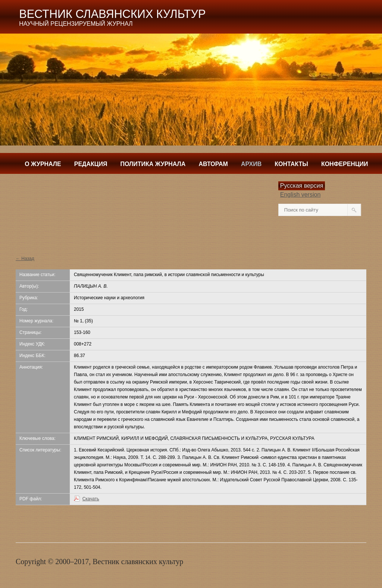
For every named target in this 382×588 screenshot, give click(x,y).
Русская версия (302, 186)
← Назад (25, 259)
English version (300, 195)
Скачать (91, 499)
